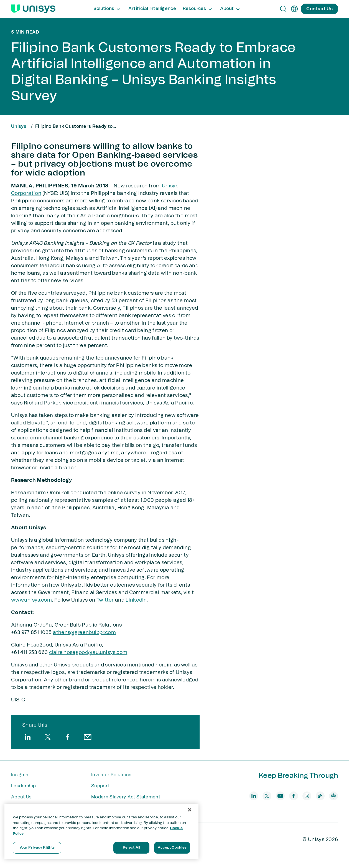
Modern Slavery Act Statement (126, 797)
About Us (21, 797)
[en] (294, 9)
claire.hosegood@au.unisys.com (88, 653)
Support (100, 786)
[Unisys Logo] (33, 9)
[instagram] (307, 796)
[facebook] (68, 737)
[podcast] (333, 796)
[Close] (190, 810)
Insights (20, 775)
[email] (88, 737)
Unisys (19, 126)
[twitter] (48, 737)
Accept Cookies (172, 848)
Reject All (131, 848)
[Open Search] (283, 9)
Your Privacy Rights (37, 848)
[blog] (320, 796)
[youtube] (280, 796)
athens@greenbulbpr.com (84, 633)
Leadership (23, 786)
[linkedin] (28, 737)
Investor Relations (111, 775)
